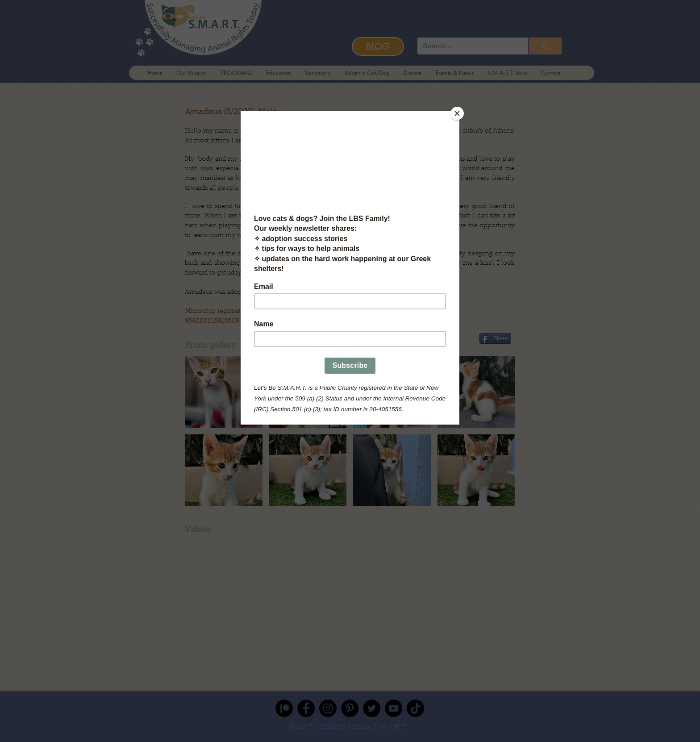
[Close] (457, 113)
